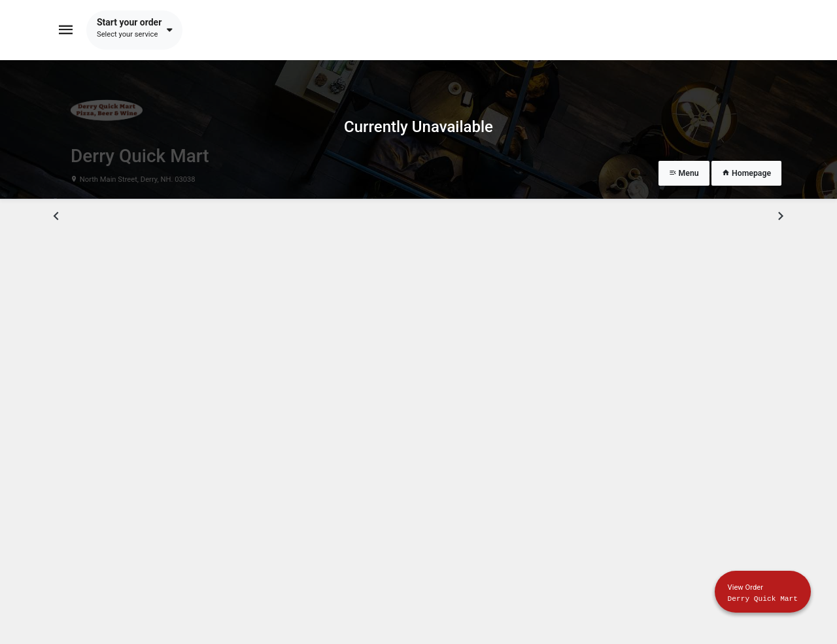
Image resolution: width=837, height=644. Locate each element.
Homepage (746, 173)
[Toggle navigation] (66, 30)
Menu (684, 173)
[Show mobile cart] (763, 592)
